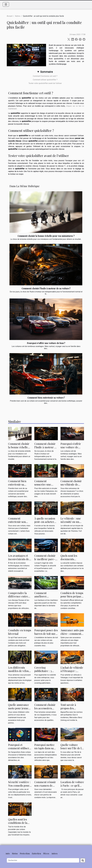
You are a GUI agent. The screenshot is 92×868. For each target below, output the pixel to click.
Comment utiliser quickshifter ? (45, 80)
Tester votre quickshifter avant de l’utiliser (45, 83)
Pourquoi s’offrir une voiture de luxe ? (46, 343)
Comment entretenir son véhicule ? (17, 522)
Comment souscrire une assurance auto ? (44, 484)
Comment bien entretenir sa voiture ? (46, 398)
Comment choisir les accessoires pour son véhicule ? (46, 708)
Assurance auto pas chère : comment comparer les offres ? (72, 635)
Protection (25, 853)
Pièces (46, 853)
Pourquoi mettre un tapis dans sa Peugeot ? (44, 748)
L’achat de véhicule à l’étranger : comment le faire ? (72, 671)
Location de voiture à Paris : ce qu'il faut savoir (72, 785)
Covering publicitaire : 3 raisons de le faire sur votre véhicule (45, 673)
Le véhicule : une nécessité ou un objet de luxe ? (71, 522)
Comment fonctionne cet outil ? (45, 76)
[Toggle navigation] (6, 4)
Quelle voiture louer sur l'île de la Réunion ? (72, 748)
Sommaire (47, 72)
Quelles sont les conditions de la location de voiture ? (18, 824)
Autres (18, 16)
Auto (8, 853)
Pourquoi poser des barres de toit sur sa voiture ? (46, 634)
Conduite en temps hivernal (20, 632)
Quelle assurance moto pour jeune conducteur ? (19, 708)
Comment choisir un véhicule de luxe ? (71, 484)
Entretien (36, 853)
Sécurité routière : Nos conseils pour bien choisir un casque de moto (19, 787)
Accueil (10, 16)
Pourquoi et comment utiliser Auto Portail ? (19, 748)
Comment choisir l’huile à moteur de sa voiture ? (46, 288)
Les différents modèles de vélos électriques (18, 671)
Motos (15, 853)
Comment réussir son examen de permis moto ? (45, 785)
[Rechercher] (43, 860)
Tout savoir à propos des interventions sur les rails (71, 710)
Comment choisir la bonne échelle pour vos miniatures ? (46, 236)
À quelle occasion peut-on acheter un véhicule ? (45, 522)
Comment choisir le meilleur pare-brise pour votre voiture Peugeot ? (45, 561)
